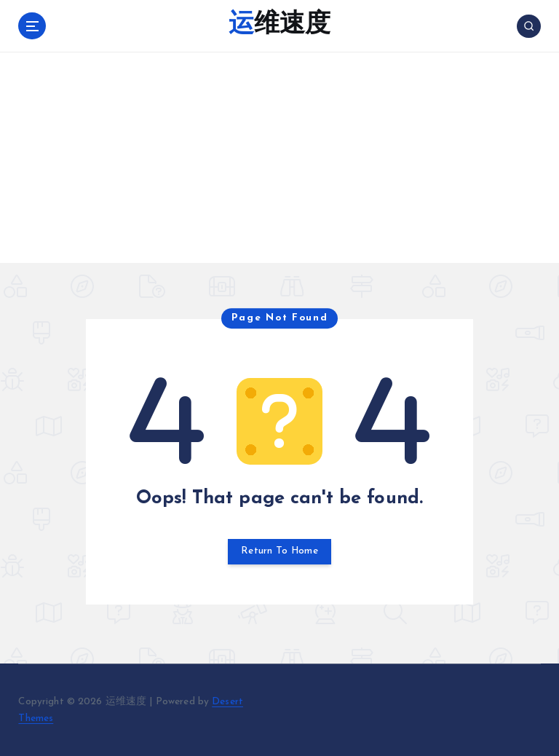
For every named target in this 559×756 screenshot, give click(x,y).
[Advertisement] (279, 161)
